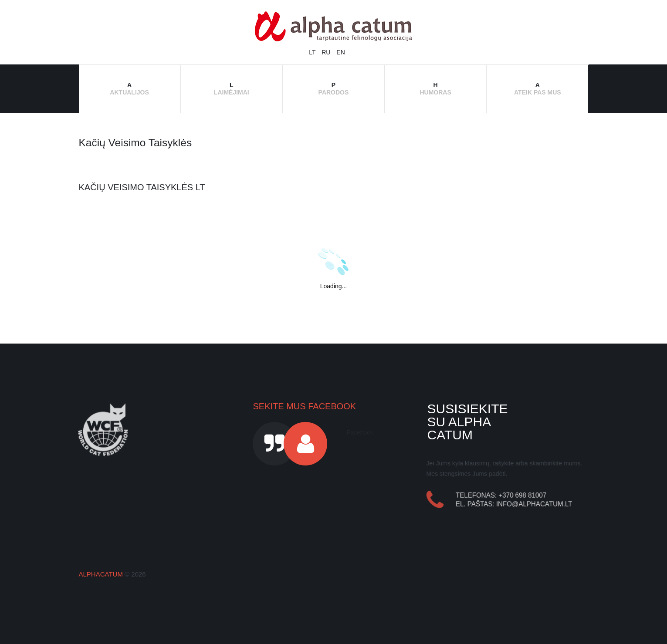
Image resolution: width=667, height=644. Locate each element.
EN (340, 52)
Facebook (360, 432)
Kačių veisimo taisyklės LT (142, 187)
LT (313, 52)
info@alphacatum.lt (535, 504)
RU (327, 52)
